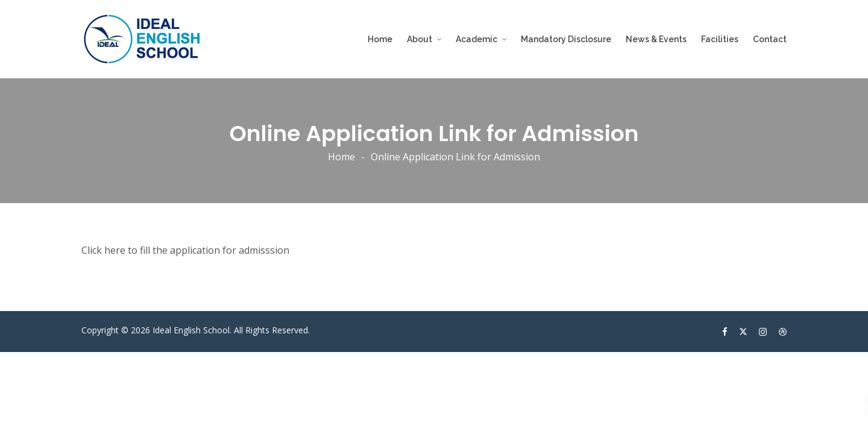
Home (380, 39)
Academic (476, 39)
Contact (770, 39)
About (420, 39)
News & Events (656, 39)
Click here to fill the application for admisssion (185, 250)
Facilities (720, 39)
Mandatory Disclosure (566, 39)
